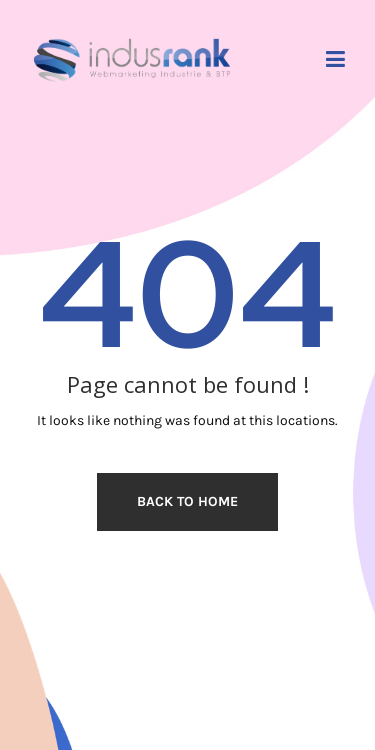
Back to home (187, 501)
